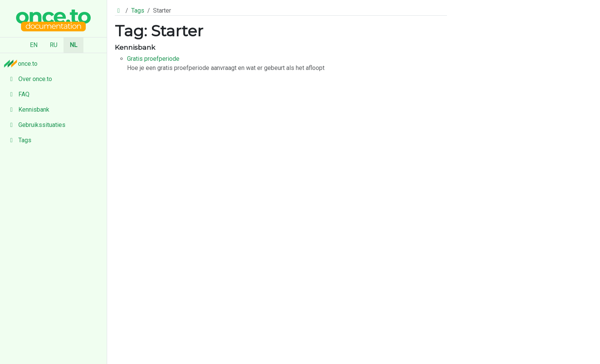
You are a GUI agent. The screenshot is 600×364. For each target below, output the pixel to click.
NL (73, 45)
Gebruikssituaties (36, 125)
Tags (19, 140)
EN (34, 45)
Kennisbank (28, 110)
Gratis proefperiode (153, 59)
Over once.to (29, 79)
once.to (23, 63)
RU (54, 45)
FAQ (18, 94)
